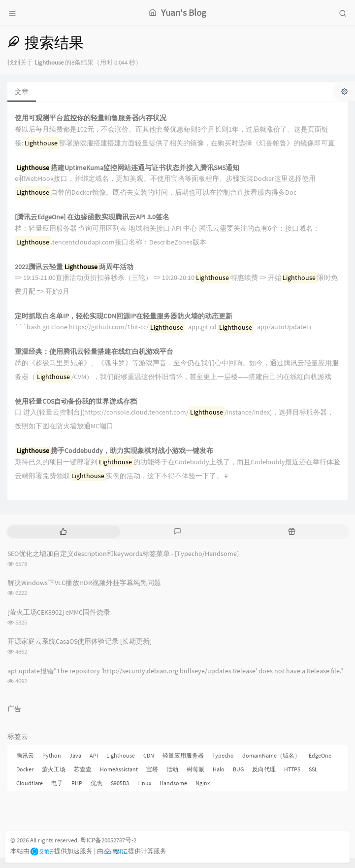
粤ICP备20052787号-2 (108, 840)
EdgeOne (320, 755)
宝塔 (152, 769)
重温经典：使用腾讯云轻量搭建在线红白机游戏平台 (94, 352)
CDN (149, 755)
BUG (238, 769)
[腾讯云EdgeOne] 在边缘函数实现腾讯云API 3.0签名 (92, 217)
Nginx (203, 783)
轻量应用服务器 (183, 755)
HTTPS (292, 769)
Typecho (223, 755)
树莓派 (195, 769)
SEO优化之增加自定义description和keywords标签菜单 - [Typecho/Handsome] (123, 554)
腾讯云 (25, 755)
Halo (219, 769)
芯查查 (83, 769)
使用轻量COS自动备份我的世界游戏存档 (76, 401)
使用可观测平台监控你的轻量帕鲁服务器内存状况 (91, 118)
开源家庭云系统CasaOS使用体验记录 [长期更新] (80, 641)
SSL (313, 769)
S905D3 (120, 783)
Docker (25, 769)
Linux (144, 783)
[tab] (64, 532)
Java (75, 755)
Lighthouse (121, 755)
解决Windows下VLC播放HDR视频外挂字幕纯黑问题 (84, 583)
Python (52, 755)
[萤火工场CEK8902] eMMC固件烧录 (59, 612)
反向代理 (264, 769)
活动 (172, 769)
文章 (22, 92)
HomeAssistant (119, 769)
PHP (77, 783)
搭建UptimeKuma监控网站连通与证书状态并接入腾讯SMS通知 (127, 168)
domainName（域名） (271, 755)
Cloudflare (30, 783)
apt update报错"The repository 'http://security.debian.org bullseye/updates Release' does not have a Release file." (175, 671)
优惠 (97, 783)
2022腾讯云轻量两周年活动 (74, 267)
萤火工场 (54, 769)
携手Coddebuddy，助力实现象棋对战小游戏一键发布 (114, 451)
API (94, 755)
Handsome (173, 783)
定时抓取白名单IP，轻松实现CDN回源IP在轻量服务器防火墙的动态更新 (124, 316)
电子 (57, 783)
